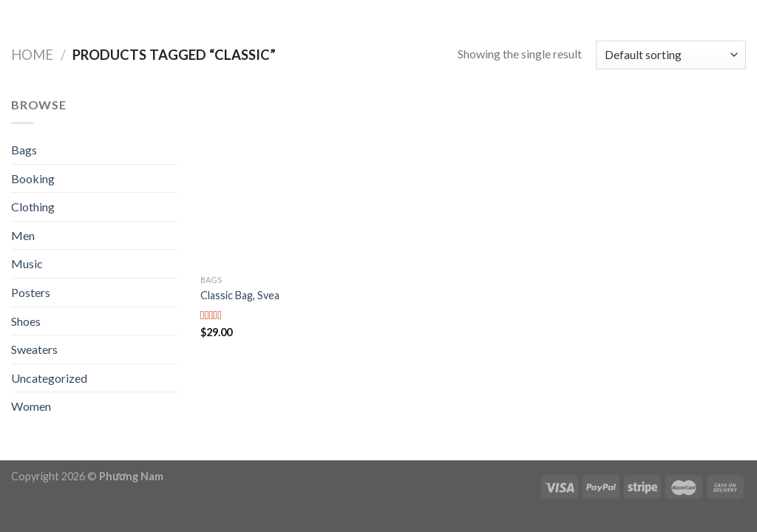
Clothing (33, 207)
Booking (33, 178)
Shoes (26, 321)
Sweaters (34, 349)
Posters (31, 292)
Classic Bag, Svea (240, 295)
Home (32, 55)
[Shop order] (671, 55)
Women (31, 406)
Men (23, 235)
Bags (24, 150)
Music (27, 263)
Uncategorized (49, 378)
